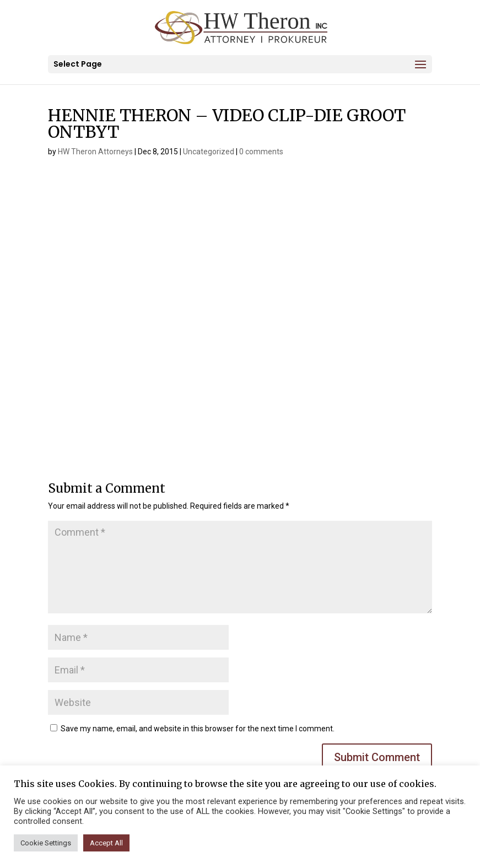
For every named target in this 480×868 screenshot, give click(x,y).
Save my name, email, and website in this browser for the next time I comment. (198, 729)
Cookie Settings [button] (46, 843)
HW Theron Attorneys (95, 152)
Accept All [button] (106, 843)
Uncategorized (209, 152)
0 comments (261, 152)
